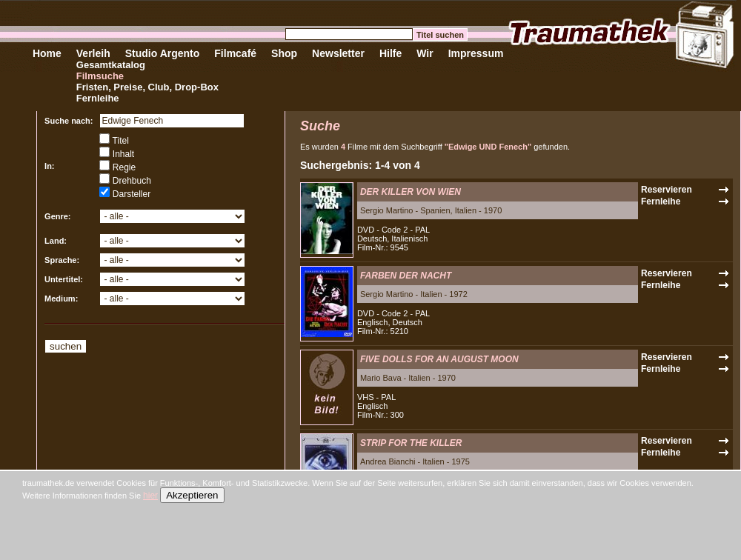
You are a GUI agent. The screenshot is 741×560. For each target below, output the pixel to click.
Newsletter (338, 53)
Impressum (476, 53)
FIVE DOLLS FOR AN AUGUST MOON (439, 359)
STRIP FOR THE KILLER (411, 443)
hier (150, 496)
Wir (425, 53)
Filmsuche (100, 76)
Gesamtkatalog (111, 65)
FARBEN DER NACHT (406, 276)
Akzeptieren (192, 495)
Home (47, 53)
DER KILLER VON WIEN (411, 192)
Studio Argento (163, 53)
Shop (284, 53)
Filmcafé (235, 53)
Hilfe (391, 53)
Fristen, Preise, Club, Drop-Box (147, 87)
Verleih (93, 53)
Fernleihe (98, 98)
